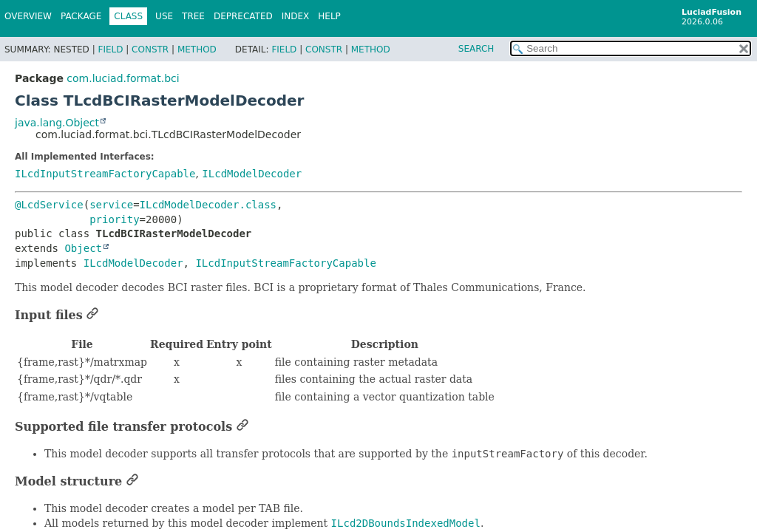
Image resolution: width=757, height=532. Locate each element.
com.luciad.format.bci (123, 78)
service (111, 205)
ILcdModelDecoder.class (208, 205)
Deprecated (243, 16)
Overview (28, 16)
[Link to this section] (92, 315)
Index (296, 16)
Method (197, 50)
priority (114, 219)
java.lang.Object (57, 123)
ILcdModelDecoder (252, 174)
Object (83, 248)
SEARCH (476, 49)
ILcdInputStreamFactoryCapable (105, 174)
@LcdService (49, 205)
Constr (150, 50)
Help (329, 16)
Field (110, 50)
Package (81, 16)
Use (164, 16)
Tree (193, 16)
